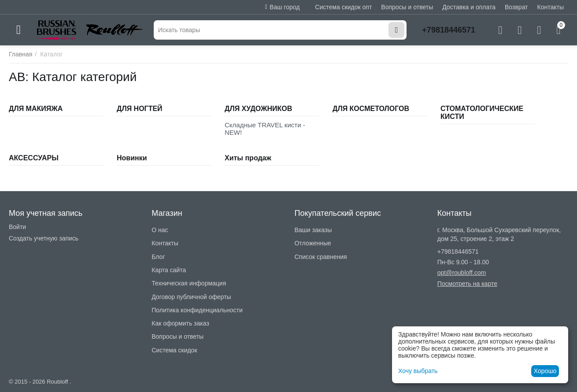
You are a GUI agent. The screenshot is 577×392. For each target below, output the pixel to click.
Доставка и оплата (469, 7)
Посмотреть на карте (467, 284)
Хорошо (545, 371)
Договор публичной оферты (191, 297)
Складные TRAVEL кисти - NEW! (265, 129)
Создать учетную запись (44, 238)
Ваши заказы (313, 230)
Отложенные (313, 243)
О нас (160, 230)
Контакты (551, 7)
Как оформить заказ (180, 323)
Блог (158, 257)
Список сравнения (320, 257)
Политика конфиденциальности (197, 310)
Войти (17, 227)
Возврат (516, 7)
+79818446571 (449, 30)
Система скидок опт (343, 7)
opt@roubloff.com (462, 273)
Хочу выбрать (418, 371)
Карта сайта (169, 270)
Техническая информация (189, 283)
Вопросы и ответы (407, 7)
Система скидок (174, 350)
